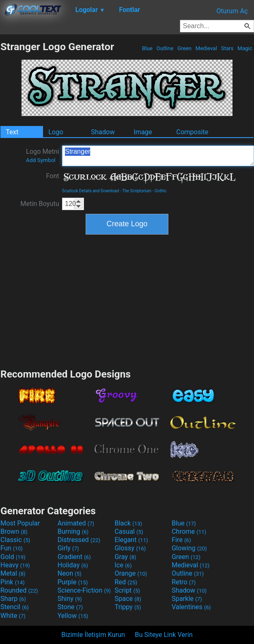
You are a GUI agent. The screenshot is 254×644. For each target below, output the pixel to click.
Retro (184, 582)
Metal (13, 573)
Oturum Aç (232, 11)
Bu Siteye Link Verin (164, 635)
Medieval (206, 48)
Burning (73, 531)
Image (143, 132)
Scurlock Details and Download (91, 191)
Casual (129, 531)
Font (53, 176)
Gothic (161, 191)
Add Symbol (41, 160)
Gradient (74, 557)
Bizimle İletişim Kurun (93, 635)
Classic (15, 540)
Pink (13, 582)
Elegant (131, 540)
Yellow (73, 616)
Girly (68, 548)
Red (126, 582)
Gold (13, 557)
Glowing (189, 548)
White (13, 616)
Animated (76, 523)
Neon (69, 573)
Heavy (15, 565)
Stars (227, 48)
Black (128, 523)
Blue (147, 48)
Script (127, 590)
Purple (73, 582)
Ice (123, 565)
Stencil (14, 607)
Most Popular (20, 523)
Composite (192, 132)
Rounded (19, 590)
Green (185, 48)
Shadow (103, 132)
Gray (125, 557)
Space (128, 599)
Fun (12, 548)
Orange (131, 573)
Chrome (189, 531)
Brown (14, 531)
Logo (56, 132)
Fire (181, 540)
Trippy (128, 607)
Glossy (130, 548)
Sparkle (187, 599)
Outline (165, 48)
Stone (70, 607)
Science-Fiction (84, 590)
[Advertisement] (127, 300)
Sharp (13, 599)
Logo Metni (43, 155)
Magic (245, 48)
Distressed (79, 540)
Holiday (73, 565)
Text (12, 132)
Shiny (70, 599)
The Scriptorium (137, 191)
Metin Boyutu (40, 204)
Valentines (191, 607)
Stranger (158, 156)
